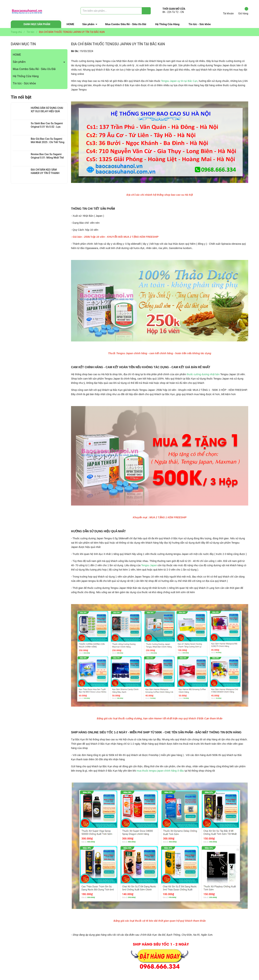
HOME (70, 24)
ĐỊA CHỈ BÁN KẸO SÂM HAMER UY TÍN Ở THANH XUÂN (45, 173)
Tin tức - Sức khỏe (200, 24)
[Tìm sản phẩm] (116, 11)
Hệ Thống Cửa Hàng (167, 24)
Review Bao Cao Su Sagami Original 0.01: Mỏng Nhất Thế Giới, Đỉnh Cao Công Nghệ (47, 158)
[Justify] (146, 11)
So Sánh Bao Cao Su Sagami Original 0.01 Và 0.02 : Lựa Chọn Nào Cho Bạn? (47, 127)
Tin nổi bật (21, 97)
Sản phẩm (88, 24)
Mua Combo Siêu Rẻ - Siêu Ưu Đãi (126, 24)
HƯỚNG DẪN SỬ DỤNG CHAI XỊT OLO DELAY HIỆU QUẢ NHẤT (47, 111)
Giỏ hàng (243, 11)
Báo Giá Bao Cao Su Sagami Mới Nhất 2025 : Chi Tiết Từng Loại (48, 142)
